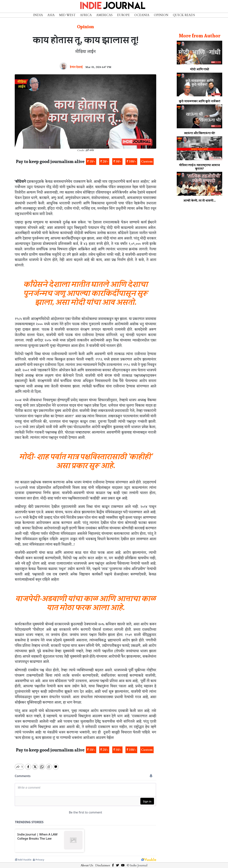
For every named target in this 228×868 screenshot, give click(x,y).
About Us (87, 862)
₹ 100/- (131, 162)
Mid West (67, 15)
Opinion (161, 15)
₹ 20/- (104, 162)
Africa (86, 15)
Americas (104, 15)
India (38, 15)
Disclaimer (103, 862)
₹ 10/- (91, 162)
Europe (123, 15)
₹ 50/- (117, 162)
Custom (147, 162)
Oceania (142, 15)
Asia (51, 15)
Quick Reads (184, 15)
